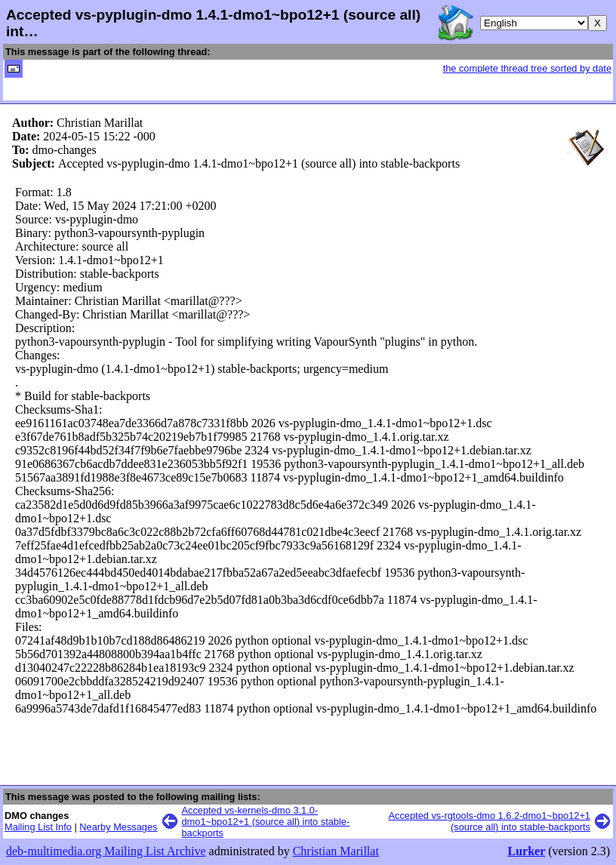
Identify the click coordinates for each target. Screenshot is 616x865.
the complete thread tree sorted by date (527, 68)
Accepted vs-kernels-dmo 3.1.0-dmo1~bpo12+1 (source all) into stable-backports (266, 822)
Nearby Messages (118, 827)
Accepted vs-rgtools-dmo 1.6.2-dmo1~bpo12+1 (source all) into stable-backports (490, 821)
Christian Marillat (336, 851)
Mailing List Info (38, 827)
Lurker (526, 851)
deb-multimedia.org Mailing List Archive (106, 851)
